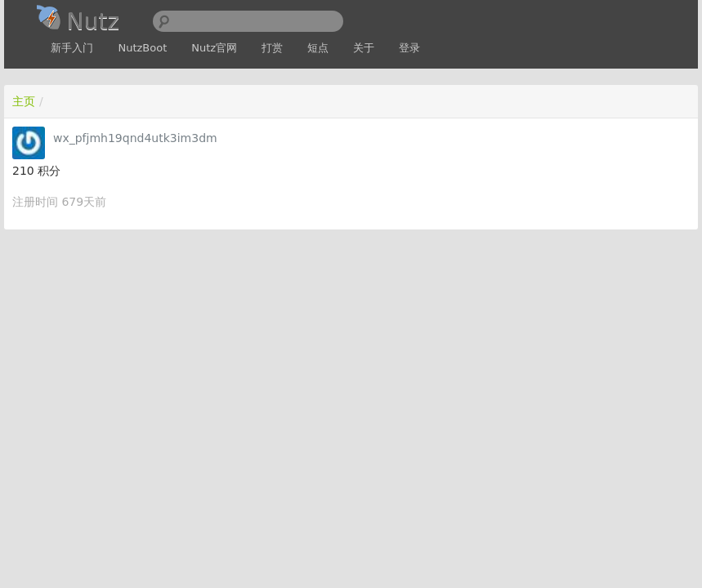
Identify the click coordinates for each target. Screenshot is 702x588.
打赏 (272, 48)
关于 (364, 48)
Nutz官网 (214, 48)
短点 (318, 48)
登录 (409, 48)
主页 (24, 101)
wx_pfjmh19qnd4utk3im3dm (135, 138)
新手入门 (72, 48)
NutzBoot (142, 48)
